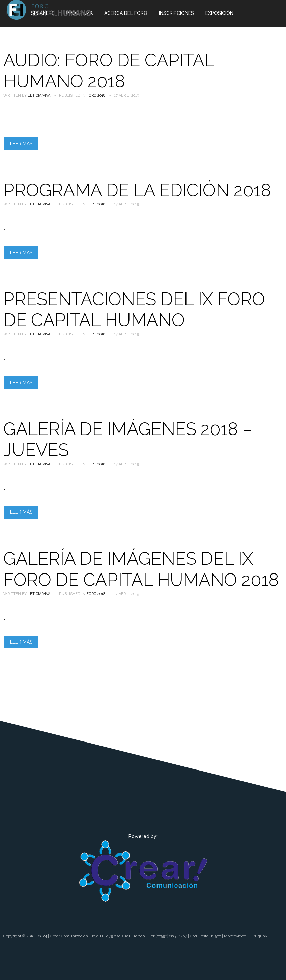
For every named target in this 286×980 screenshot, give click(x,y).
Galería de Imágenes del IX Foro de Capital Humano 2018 (141, 569)
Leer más (21, 144)
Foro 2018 (96, 96)
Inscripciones (176, 13)
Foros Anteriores (29, 39)
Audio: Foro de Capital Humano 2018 (109, 71)
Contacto (77, 39)
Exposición (219, 13)
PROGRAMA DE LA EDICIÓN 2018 (137, 190)
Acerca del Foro (126, 13)
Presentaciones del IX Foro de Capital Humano (134, 310)
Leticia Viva (39, 96)
